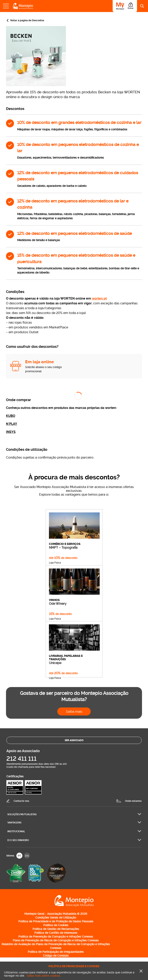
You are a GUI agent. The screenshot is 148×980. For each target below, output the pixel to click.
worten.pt (99, 298)
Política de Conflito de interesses (56, 933)
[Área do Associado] (125, 6)
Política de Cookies (56, 925)
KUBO (11, 416)
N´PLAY (12, 424)
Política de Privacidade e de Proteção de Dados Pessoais (56, 921)
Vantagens (14, 823)
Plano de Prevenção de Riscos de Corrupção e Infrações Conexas (56, 940)
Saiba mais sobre (43, 976)
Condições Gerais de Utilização (56, 918)
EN (27, 856)
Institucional (16, 831)
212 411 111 (21, 759)
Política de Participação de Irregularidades (56, 952)
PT (19, 856)
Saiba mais (74, 712)
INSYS (11, 432)
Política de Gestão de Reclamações (56, 929)
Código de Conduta (56, 956)
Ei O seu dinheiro (18, 840)
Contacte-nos (21, 801)
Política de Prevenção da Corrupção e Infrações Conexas (56, 937)
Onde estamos (133, 801)
